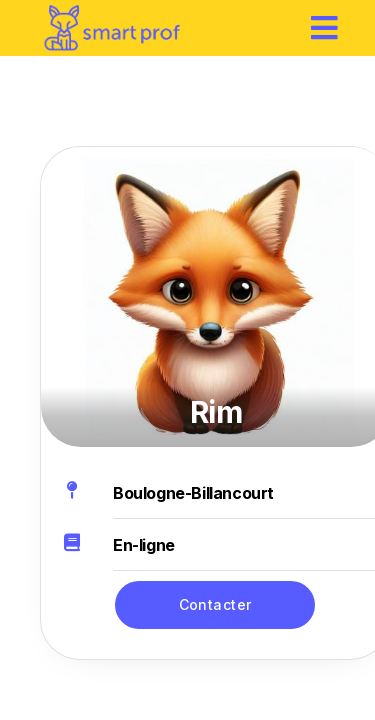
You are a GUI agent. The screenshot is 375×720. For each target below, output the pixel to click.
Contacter (215, 604)
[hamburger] (325, 27)
